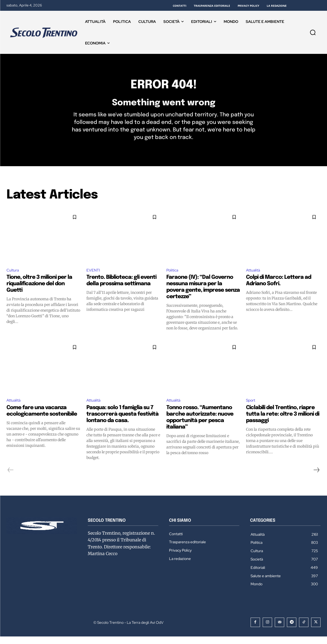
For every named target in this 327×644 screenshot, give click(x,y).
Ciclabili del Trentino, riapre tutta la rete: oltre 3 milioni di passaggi (283, 422)
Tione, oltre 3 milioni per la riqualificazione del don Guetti (39, 290)
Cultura (14, 276)
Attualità (254, 276)
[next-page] (316, 478)
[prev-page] (11, 478)
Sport (252, 407)
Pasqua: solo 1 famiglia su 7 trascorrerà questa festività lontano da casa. (122, 422)
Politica (173, 276)
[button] (313, 32)
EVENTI (94, 276)
